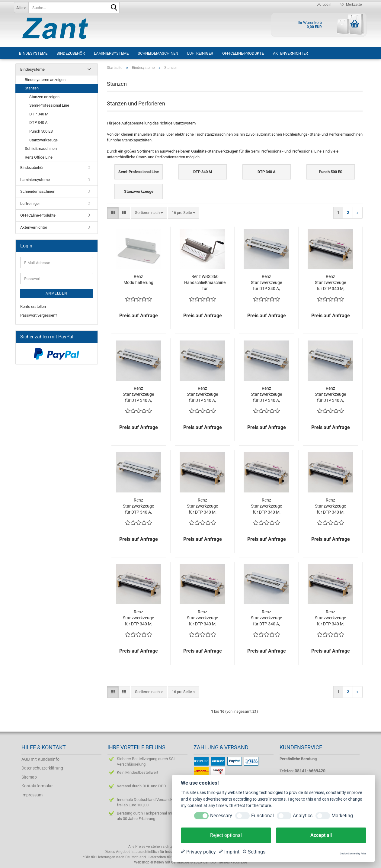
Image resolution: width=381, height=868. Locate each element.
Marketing (342, 816)
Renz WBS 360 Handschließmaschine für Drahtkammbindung (205, 283)
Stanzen (32, 88)
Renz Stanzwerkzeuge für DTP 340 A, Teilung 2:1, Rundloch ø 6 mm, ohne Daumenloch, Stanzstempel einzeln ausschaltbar (138, 395)
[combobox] (149, 213)
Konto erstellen (33, 307)
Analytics (303, 816)
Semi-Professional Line (49, 105)
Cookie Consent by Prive (353, 854)
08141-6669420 (310, 771)
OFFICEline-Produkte (243, 53)
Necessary (221, 816)
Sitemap (29, 777)
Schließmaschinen (41, 148)
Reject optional (226, 835)
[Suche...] (21, 8)
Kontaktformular (37, 786)
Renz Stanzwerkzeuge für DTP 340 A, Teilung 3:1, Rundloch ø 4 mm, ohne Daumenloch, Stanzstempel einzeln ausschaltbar (330, 395)
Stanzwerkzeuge (43, 140)
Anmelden (56, 293)
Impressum (32, 795)
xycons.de (239, 862)
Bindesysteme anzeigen (45, 80)
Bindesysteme (33, 53)
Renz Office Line (39, 157)
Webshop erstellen (149, 862)
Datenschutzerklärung (42, 768)
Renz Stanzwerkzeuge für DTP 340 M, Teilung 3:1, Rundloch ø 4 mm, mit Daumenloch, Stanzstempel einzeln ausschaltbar (330, 618)
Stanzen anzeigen (44, 97)
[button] (113, 213)
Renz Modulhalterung (138, 279)
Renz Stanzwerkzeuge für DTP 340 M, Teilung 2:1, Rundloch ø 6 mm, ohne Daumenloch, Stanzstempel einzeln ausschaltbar (330, 506)
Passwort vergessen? (39, 315)
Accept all (321, 835)
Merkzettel (352, 5)
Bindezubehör (71, 53)
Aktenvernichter (290, 53)
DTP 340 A (38, 123)
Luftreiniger (200, 53)
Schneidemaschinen (158, 53)
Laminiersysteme (111, 53)
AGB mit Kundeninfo (40, 759)
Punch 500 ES (41, 131)
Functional (263, 816)
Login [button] (324, 5)
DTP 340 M (39, 114)
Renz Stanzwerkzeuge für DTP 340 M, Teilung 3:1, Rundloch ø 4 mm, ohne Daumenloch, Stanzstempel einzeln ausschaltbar (138, 618)
